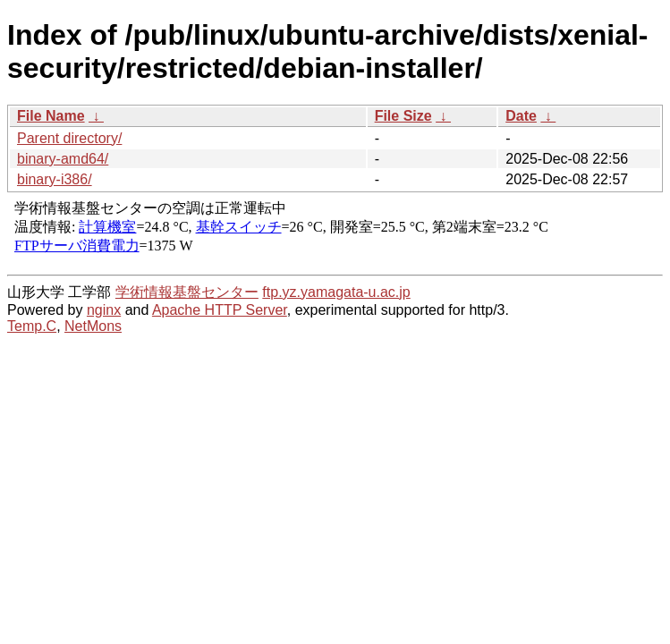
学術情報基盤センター (187, 292)
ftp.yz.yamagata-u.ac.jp (336, 292)
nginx (104, 310)
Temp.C (32, 326)
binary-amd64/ (63, 159)
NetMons (93, 326)
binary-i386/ (55, 179)
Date (521, 116)
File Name (51, 116)
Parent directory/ (69, 138)
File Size (403, 116)
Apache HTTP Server (220, 310)
